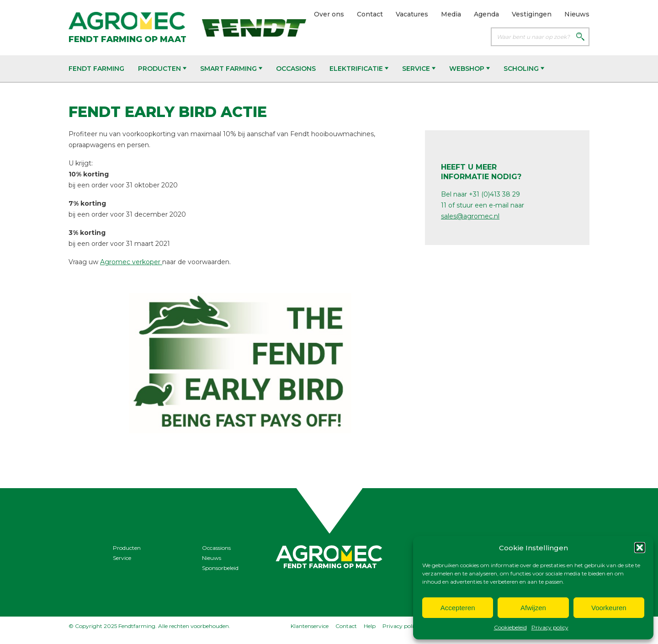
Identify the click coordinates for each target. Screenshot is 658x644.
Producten (162, 69)
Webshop (470, 69)
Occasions (296, 69)
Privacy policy (550, 627)
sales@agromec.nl (470, 216)
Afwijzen (533, 608)
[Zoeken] (580, 37)
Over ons (329, 14)
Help (370, 626)
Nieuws (577, 14)
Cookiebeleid (510, 627)
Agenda (486, 14)
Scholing (524, 69)
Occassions (216, 548)
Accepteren (458, 608)
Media (451, 14)
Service (419, 69)
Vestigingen (532, 14)
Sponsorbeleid (220, 568)
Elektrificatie (359, 69)
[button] (640, 548)
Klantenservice (310, 626)
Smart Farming (231, 69)
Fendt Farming (96, 69)
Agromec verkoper (131, 262)
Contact (370, 14)
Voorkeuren (609, 608)
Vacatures (412, 14)
